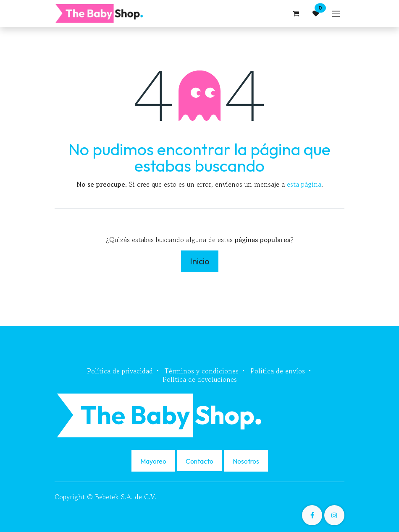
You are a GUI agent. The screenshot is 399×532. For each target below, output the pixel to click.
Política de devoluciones (200, 379)
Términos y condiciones (202, 371)
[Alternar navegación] (336, 13)
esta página (304, 184)
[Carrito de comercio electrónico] (296, 13)
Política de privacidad (120, 371)
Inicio (200, 261)
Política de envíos (278, 371)
